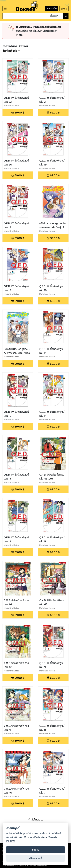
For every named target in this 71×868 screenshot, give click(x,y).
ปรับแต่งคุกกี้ (36, 858)
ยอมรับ (36, 850)
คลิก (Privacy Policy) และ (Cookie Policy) (32, 839)
